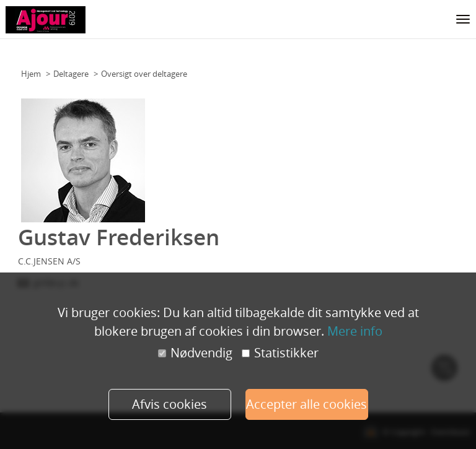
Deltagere (71, 74)
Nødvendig (195, 353)
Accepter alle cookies (306, 404)
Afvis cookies (170, 404)
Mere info (355, 331)
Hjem (31, 74)
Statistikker (280, 353)
